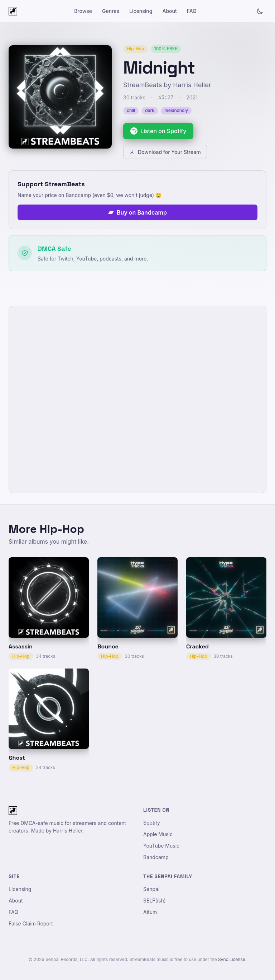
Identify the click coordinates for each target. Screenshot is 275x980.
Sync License (232, 959)
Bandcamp (156, 857)
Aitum (150, 912)
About (169, 11)
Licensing (141, 11)
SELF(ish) (155, 901)
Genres (111, 11)
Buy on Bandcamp (137, 212)
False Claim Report (31, 923)
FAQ (192, 11)
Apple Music (158, 834)
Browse (83, 11)
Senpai (151, 889)
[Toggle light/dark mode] (260, 11)
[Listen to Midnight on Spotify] (158, 131)
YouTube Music (161, 846)
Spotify (152, 823)
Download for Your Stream (165, 152)
